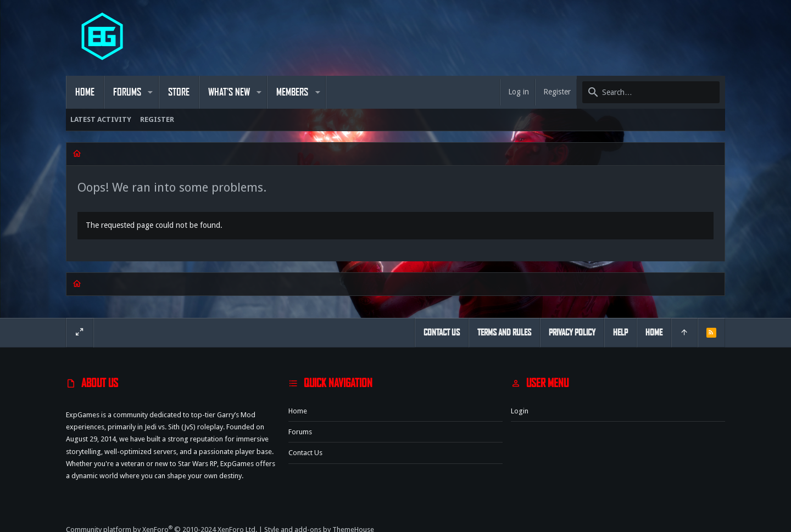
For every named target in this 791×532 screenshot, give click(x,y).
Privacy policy (572, 332)
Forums (300, 432)
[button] (150, 92)
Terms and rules (504, 332)
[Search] (651, 92)
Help (620, 332)
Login (520, 411)
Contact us (305, 453)
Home (298, 411)
